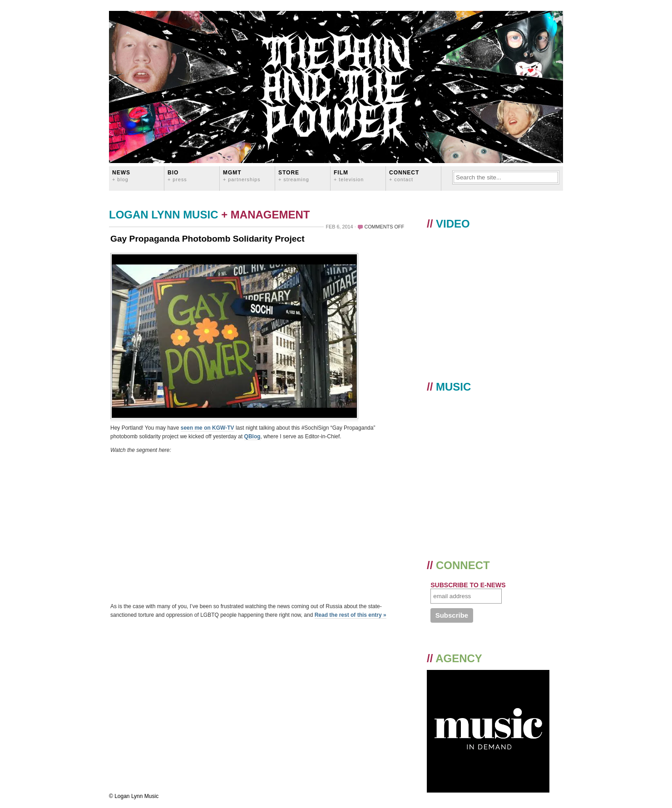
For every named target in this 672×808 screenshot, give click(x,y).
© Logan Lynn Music (134, 796)
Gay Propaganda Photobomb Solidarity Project (208, 239)
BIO (177, 176)
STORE (294, 176)
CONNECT (404, 176)
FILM (349, 176)
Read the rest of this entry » (351, 615)
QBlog (252, 436)
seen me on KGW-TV (208, 428)
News (121, 176)
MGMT (242, 176)
